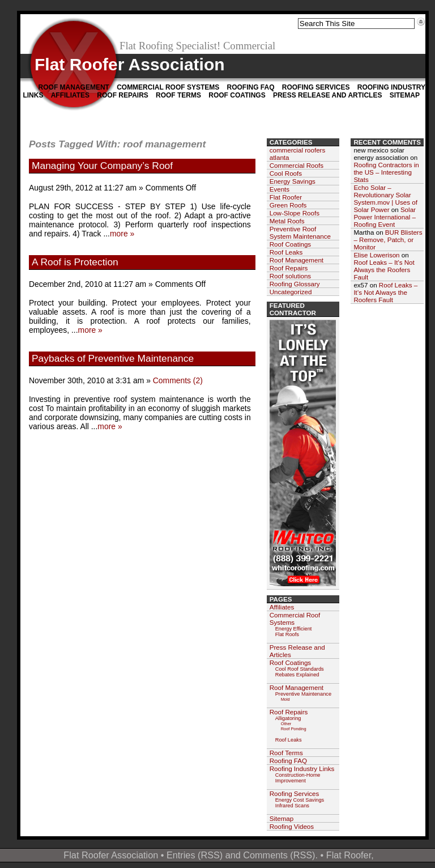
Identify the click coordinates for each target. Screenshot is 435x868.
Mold (285, 699)
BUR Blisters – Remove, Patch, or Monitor (388, 240)
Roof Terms (178, 95)
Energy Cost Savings (300, 800)
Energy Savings (293, 181)
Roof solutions (290, 276)
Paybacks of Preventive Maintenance (113, 358)
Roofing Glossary (295, 284)
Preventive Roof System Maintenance (300, 232)
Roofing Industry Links (302, 769)
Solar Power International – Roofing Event (385, 217)
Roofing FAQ (250, 87)
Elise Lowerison (376, 255)
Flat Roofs (287, 634)
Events (280, 189)
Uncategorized (291, 292)
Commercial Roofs (297, 165)
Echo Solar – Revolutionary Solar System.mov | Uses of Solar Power (385, 198)
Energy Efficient (294, 629)
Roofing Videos (292, 826)
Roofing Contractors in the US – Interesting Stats (386, 172)
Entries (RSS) (195, 855)
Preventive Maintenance (303, 694)
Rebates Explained (297, 675)
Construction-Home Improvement (298, 778)
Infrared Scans (292, 806)
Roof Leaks (286, 252)
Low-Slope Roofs (295, 213)
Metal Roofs (287, 221)
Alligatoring (288, 718)
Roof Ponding (294, 729)
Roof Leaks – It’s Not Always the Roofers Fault (384, 270)
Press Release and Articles (327, 95)
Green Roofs (288, 205)
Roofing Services (316, 87)
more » (122, 234)
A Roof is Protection (75, 262)
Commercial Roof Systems (168, 87)
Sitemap (405, 95)
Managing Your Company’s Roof (102, 166)
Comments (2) (178, 380)
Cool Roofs (286, 173)
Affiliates (70, 95)
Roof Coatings (237, 95)
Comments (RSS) (279, 855)
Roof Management (74, 87)
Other (286, 724)
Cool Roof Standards (300, 669)
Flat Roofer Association (130, 64)
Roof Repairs (122, 95)
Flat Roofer (286, 197)
